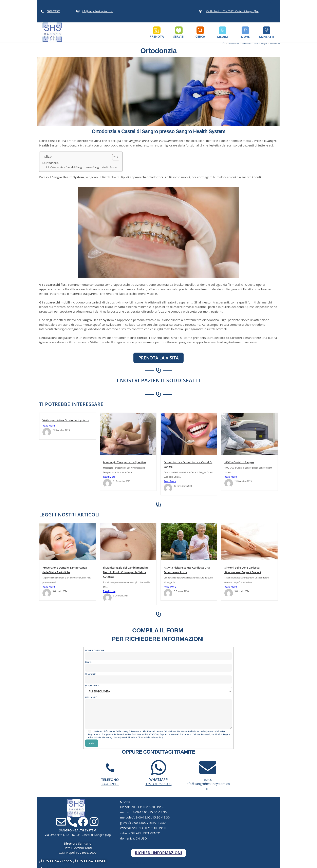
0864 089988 (53, 11)
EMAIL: (158, 665)
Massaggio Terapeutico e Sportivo (124, 462)
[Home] (223, 44)
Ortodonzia (275, 44)
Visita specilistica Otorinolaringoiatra (66, 420)
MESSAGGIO (158, 706)
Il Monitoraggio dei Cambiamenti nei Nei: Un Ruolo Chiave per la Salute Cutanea (126, 572)
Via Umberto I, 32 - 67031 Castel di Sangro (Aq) (232, 11)
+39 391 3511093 (158, 784)
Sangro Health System (136, 859)
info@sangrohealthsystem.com (98, 11)
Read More (49, 425)
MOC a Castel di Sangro (239, 462)
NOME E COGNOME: (158, 653)
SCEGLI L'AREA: (158, 688)
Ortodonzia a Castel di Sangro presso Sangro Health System (86, 167)
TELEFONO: (158, 677)
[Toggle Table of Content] (118, 157)
